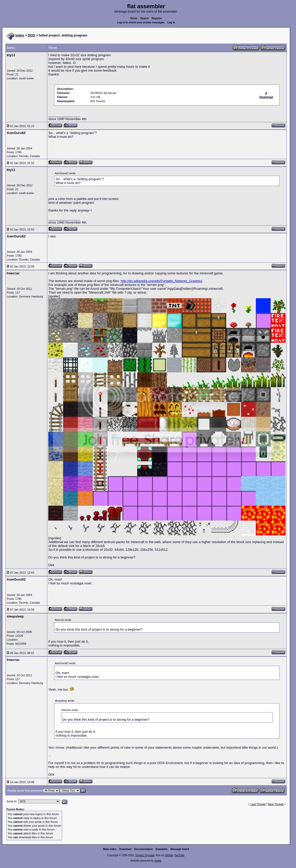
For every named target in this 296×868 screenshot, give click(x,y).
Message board (180, 849)
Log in (171, 22)
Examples (162, 849)
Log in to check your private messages (141, 22)
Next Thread (276, 804)
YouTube (179, 855)
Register (157, 18)
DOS (32, 35)
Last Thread (258, 804)
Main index (110, 849)
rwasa (158, 861)
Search (144, 18)
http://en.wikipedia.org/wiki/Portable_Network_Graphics (161, 281)
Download (125, 849)
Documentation (144, 849)
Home (134, 18)
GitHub (169, 855)
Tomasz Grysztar (145, 855)
